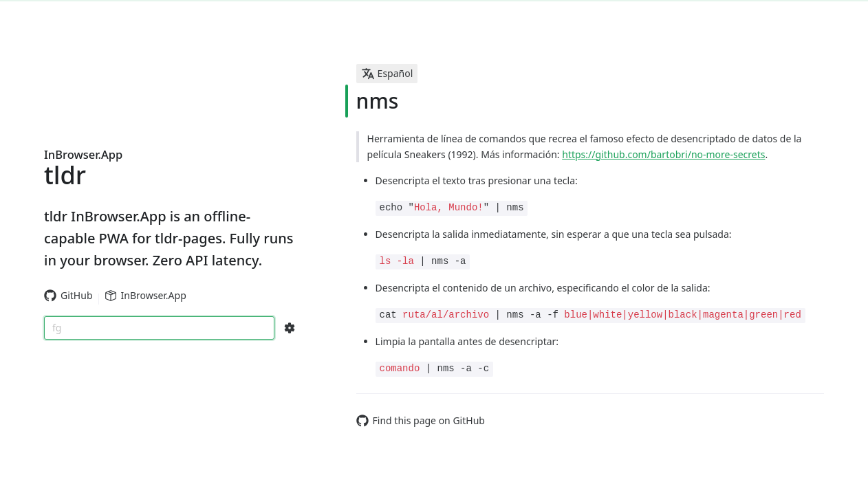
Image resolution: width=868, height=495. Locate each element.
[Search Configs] (290, 328)
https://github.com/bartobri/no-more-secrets (663, 154)
